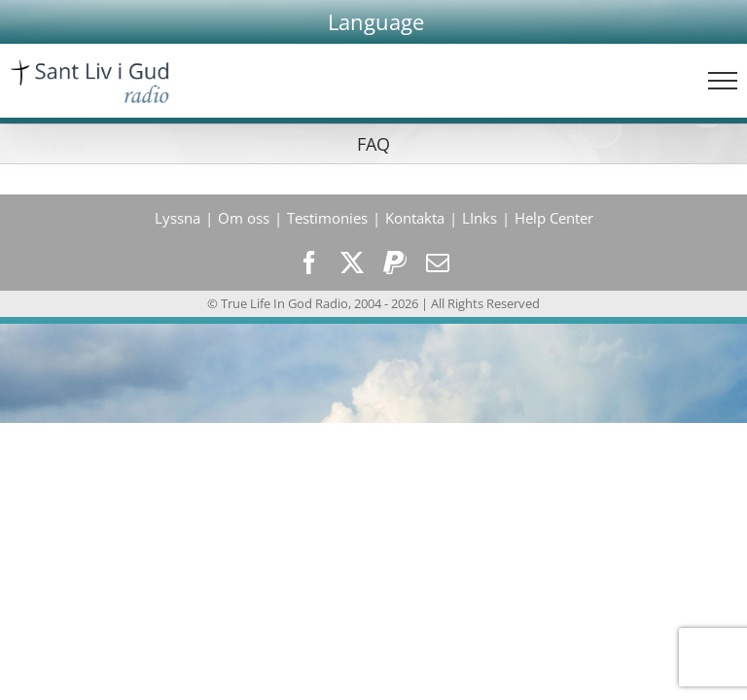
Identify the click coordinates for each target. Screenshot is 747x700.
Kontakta (415, 218)
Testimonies (327, 218)
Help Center (554, 218)
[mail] (438, 262)
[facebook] (309, 262)
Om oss (244, 218)
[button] (376, 22)
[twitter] (352, 262)
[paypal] (395, 262)
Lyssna (178, 218)
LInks (480, 218)
